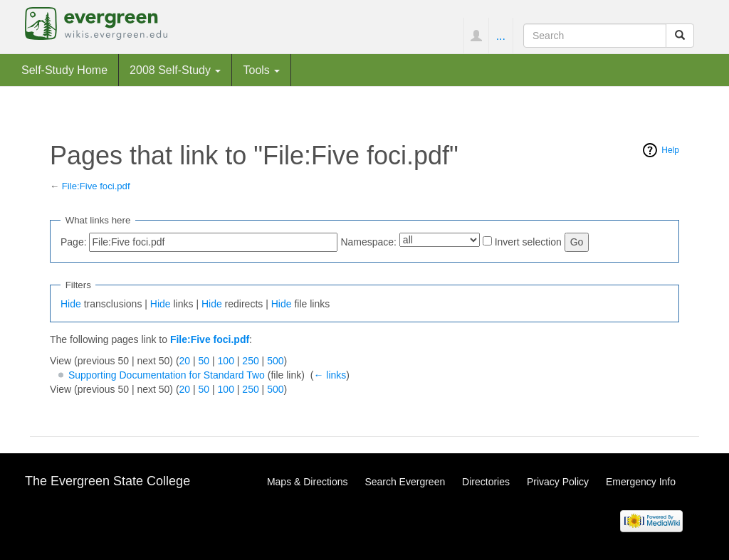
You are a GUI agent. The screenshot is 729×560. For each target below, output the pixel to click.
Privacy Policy (558, 482)
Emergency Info (641, 482)
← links (330, 375)
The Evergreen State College (107, 481)
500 (275, 361)
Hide (71, 304)
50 (204, 361)
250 (250, 361)
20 (185, 361)
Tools (261, 70)
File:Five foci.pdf (96, 186)
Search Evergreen (405, 482)
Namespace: (368, 242)
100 (226, 361)
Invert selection (528, 242)
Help (670, 150)
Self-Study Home (64, 70)
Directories (486, 482)
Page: (74, 242)
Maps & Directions (308, 482)
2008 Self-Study (175, 70)
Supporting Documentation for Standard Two (167, 375)
